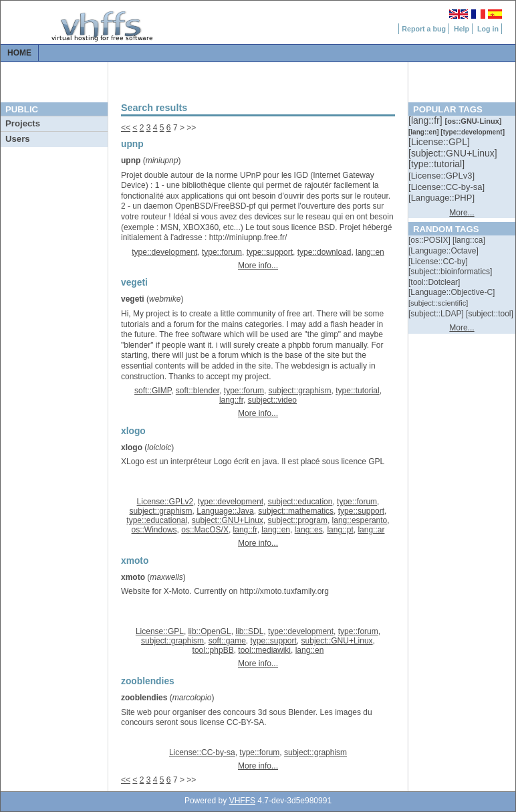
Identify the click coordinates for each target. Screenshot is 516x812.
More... (462, 213)
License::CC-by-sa (202, 752)
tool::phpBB (213, 650)
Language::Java (225, 511)
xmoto (133, 577)
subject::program (298, 520)
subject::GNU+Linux (228, 520)
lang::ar (371, 530)
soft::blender (198, 391)
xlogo (132, 447)
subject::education (300, 502)
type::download (325, 252)
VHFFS (242, 801)
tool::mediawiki (264, 650)
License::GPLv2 (165, 502)
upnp (131, 161)
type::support (270, 252)
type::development (164, 252)
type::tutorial (357, 391)
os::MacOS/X (205, 530)
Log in (488, 29)
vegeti (133, 299)
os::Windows (154, 530)
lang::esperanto (360, 520)
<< (126, 128)
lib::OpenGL (210, 631)
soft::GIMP (153, 391)
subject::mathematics (296, 511)
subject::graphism (300, 391)
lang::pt (340, 530)
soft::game (227, 641)
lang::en (370, 252)
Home (19, 53)
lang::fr (231, 400)
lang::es (309, 530)
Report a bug (424, 29)
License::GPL (160, 631)
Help (462, 29)
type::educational (157, 520)
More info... (258, 266)
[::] (426, 120)
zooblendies (144, 698)
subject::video (272, 400)
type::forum (222, 252)
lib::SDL (249, 631)
